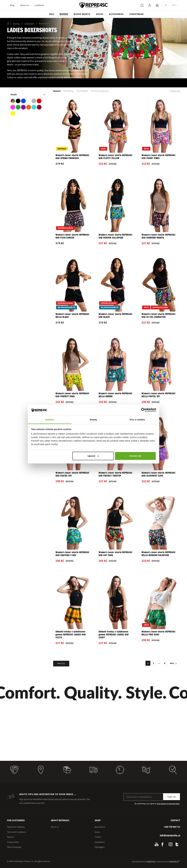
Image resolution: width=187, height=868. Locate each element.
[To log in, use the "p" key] (150, 5)
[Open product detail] (74, 135)
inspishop (174, 862)
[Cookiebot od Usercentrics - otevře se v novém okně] (143, 410)
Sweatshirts (100, 842)
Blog (12, 5)
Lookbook (39, 5)
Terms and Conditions (17, 832)
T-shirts (98, 837)
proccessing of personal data (168, 804)
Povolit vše (135, 456)
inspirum (151, 862)
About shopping (14, 847)
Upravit (93, 456)
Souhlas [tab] (50, 420)
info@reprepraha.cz (170, 835)
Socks (97, 832)
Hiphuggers (100, 847)
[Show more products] (61, 664)
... (159, 663)
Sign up (172, 797)
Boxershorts (100, 827)
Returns (10, 837)
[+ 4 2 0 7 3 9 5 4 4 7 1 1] (172, 827)
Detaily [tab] (93, 420)
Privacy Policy (13, 842)
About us (25, 5)
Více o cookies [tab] (137, 420)
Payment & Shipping (16, 827)
